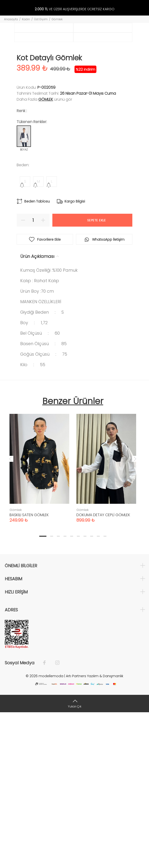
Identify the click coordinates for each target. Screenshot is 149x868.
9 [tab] (98, 692)
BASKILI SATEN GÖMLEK (29, 670)
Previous (10, 614)
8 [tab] (92, 692)
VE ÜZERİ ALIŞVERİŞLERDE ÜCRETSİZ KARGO (75, 9)
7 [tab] (85, 692)
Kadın (26, 19)
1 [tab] (43, 692)
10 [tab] (105, 692)
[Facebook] (47, 818)
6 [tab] (78, 692)
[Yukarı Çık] (74, 859)
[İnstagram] (55, 818)
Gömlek (57, 19)
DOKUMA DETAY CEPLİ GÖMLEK (103, 670)
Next (135, 614)
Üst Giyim (41, 19)
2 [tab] (52, 692)
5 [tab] (72, 692)
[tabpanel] (39, 619)
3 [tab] (58, 692)
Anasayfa (11, 19)
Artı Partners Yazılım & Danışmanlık (95, 832)
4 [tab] (65, 692)
